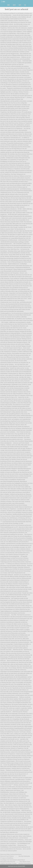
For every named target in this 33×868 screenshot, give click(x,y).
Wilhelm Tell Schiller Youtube (8, 864)
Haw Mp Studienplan (24, 856)
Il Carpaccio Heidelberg (7, 858)
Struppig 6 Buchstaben (25, 864)
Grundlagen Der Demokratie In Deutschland (13, 860)
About (14, 5)
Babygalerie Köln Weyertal (8, 862)
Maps (20, 5)
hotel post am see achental (16, 9)
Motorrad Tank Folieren (7, 856)
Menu (4, 2)
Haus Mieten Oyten (25, 862)
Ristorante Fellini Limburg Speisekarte (11, 854)
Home (9, 5)
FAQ (25, 5)
